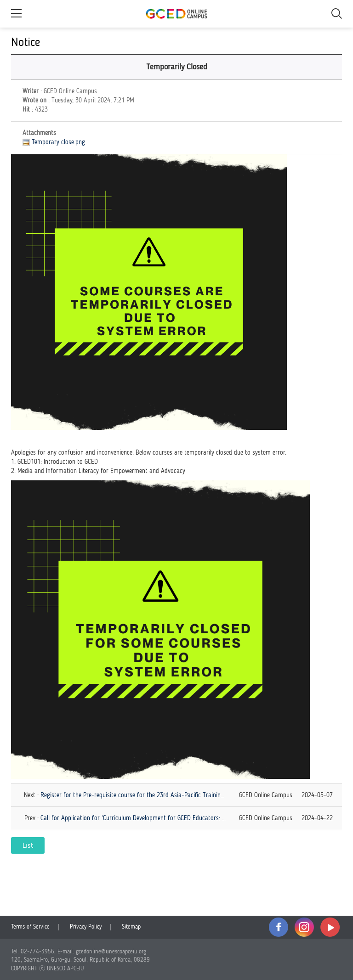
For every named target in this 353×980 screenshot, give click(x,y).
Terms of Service (30, 927)
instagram (304, 927)
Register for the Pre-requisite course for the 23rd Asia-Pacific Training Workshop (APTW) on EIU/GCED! (174, 795)
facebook (279, 927)
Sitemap (131, 927)
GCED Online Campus (176, 14)
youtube (330, 927)
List (28, 846)
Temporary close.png (58, 142)
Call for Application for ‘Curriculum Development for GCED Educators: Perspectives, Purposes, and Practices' (180, 818)
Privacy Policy (86, 927)
